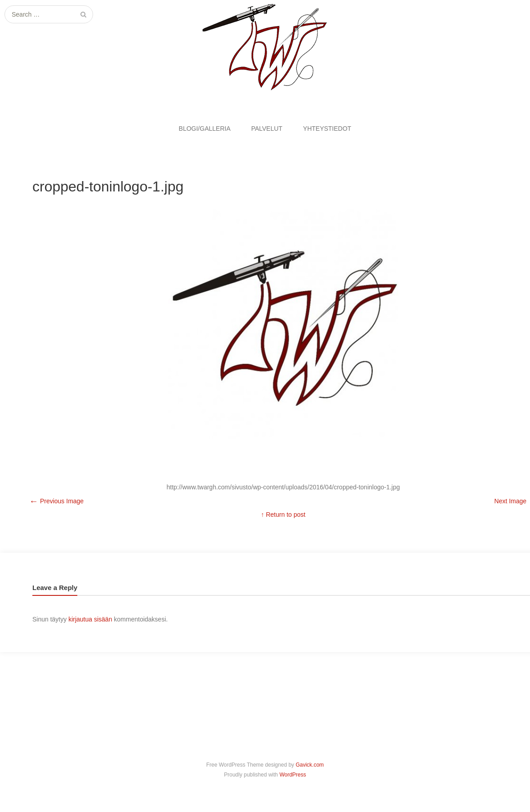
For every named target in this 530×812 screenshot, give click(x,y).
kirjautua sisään (90, 619)
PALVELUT (267, 129)
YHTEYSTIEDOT (327, 129)
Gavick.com (310, 765)
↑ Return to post (283, 515)
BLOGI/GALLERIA (205, 129)
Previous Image (56, 501)
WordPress (293, 775)
